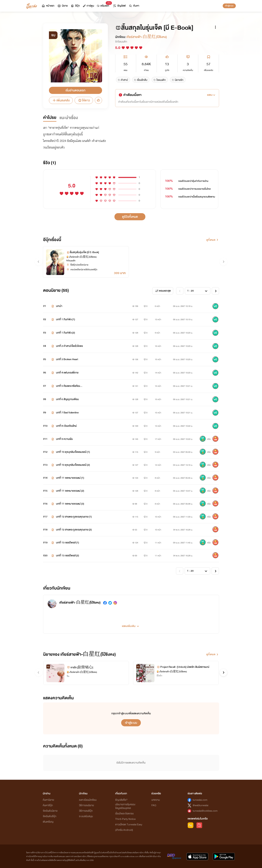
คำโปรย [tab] (50, 118)
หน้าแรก (48, 6)
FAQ (154, 805)
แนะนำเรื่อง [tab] (69, 118)
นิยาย (62, 6)
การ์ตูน (88, 6)
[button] (212, 95)
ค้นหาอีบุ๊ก (48, 805)
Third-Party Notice (125, 819)
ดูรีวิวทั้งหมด (130, 217)
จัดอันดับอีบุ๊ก (49, 816)
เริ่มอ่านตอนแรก (75, 90)
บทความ (156, 800)
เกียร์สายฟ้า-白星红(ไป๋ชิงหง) (147, 37)
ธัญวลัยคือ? (121, 800)
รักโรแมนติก (121, 42)
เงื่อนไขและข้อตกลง (124, 814)
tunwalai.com (200, 800)
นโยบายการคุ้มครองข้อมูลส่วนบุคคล (125, 806)
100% (169, 181)
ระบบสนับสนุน (86, 816)
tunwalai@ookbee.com (205, 811)
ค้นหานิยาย (48, 800)
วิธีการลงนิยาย (86, 805)
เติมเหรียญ (48, 822)
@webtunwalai (201, 805)
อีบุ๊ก (75, 6)
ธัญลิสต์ (119, 6)
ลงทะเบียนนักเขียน (88, 800)
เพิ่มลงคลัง (61, 100)
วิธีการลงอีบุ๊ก (86, 811)
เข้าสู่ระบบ (229, 6)
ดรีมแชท (104, 5)
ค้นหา (134, 6)
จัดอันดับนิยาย (50, 811)
